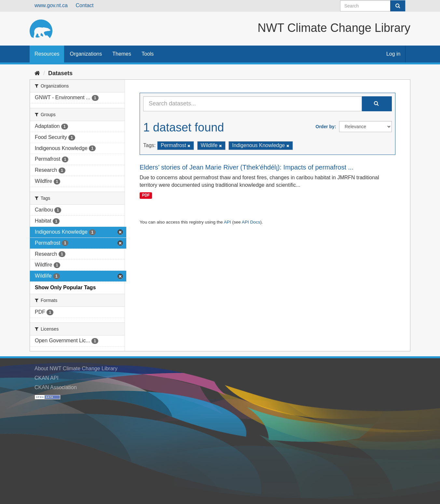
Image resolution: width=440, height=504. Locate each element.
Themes (122, 54)
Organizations (86, 54)
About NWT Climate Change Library (76, 368)
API (227, 222)
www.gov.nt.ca (51, 5)
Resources (47, 54)
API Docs (251, 222)
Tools (148, 54)
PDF (146, 195)
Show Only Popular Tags (65, 287)
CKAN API (47, 378)
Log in (393, 54)
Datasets (60, 73)
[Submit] (398, 6)
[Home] (37, 73)
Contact (84, 5)
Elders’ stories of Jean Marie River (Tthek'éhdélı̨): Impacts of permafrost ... (247, 167)
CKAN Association (56, 387)
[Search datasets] (373, 6)
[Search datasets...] (253, 104)
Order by (325, 127)
